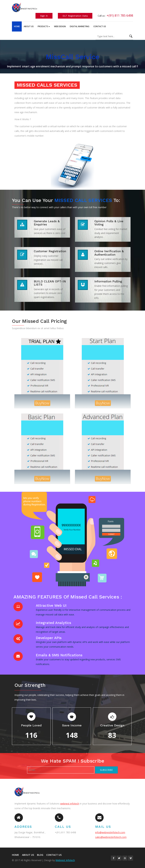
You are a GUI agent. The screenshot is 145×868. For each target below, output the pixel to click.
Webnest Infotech (65, 860)
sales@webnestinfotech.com (111, 837)
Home (17, 26)
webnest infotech (70, 804)
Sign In (44, 16)
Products (44, 26)
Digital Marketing (80, 26)
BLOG (40, 855)
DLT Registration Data (75, 16)
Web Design (60, 26)
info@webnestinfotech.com (110, 832)
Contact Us (100, 26)
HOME (15, 855)
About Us (29, 26)
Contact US (54, 855)
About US (28, 855)
